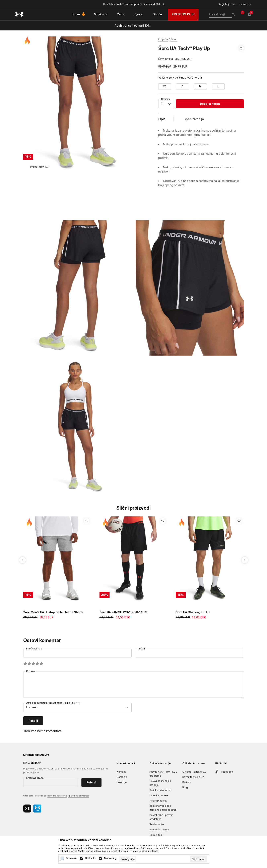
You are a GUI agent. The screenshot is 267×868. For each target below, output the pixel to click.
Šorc (174, 39)
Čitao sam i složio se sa (56, 796)
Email (142, 649)
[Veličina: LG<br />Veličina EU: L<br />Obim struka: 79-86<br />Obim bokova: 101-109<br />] (218, 87)
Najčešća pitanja (159, 829)
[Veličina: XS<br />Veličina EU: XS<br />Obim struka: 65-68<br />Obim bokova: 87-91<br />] (165, 87)
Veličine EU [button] (165, 78)
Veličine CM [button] (194, 78)
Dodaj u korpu (210, 104)
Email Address (35, 778)
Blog (185, 787)
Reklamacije (157, 824)
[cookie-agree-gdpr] (198, 859)
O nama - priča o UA (194, 772)
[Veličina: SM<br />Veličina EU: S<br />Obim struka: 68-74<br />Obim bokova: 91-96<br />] (183, 87)
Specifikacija (194, 119)
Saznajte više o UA (193, 777)
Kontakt (121, 772)
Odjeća (163, 39)
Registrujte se (227, 4)
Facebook (227, 772)
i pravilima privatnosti (79, 796)
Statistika (91, 858)
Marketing (110, 858)
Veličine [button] (180, 78)
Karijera (187, 782)
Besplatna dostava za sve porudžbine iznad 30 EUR (134, 4)
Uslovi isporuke (159, 795)
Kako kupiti (156, 835)
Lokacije (122, 782)
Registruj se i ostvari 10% (133, 26)
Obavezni (72, 858)
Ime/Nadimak (34, 649)
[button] (241, 54)
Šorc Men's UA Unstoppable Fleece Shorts (53, 612)
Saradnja (122, 777)
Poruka (30, 671)
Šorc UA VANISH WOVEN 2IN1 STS (123, 612)
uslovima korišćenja (57, 796)
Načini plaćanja (158, 801)
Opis (162, 119)
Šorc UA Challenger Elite (193, 612)
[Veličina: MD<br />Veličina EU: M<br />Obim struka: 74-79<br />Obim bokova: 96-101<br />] (200, 87)
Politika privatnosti (160, 790)
